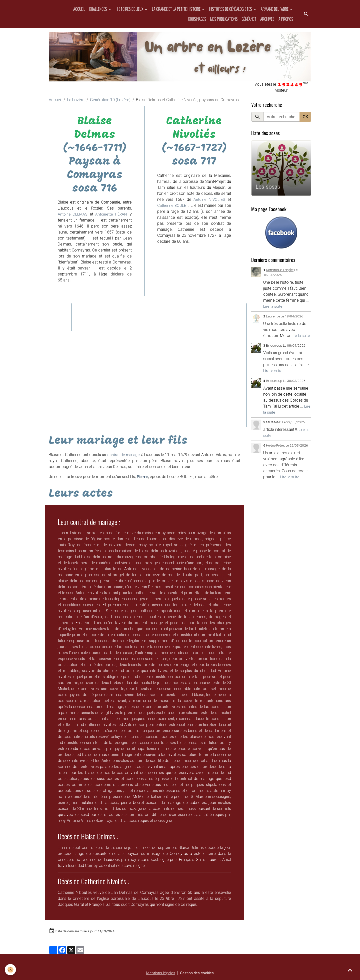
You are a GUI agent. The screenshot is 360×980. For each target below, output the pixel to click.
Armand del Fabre (275, 9)
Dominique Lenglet (280, 270)
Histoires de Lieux (130, 9)
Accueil (79, 9)
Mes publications (224, 19)
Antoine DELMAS (73, 214)
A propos (286, 19)
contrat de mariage (124, 455)
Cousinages (197, 19)
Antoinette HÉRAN (110, 214)
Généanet (249, 19)
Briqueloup (274, 345)
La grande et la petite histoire (177, 9)
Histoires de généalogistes (231, 9)
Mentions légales (159, 973)
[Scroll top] (350, 970)
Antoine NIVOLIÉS (209, 199)
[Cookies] (11, 970)
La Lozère (76, 100)
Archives (267, 19)
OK (305, 117)
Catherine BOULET (173, 205)
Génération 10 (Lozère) (110, 100)
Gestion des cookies (197, 973)
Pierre (143, 477)
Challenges (98, 9)
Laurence (273, 316)
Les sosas (268, 187)
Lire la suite (273, 306)
